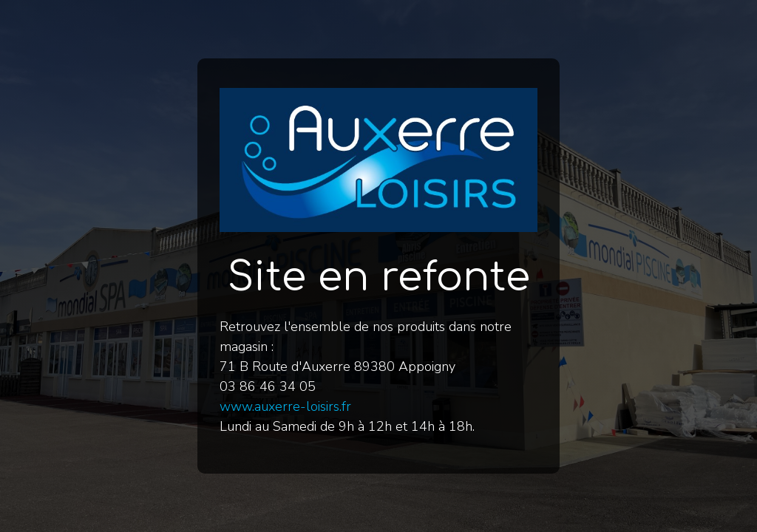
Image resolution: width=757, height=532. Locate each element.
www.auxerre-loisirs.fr (285, 406)
